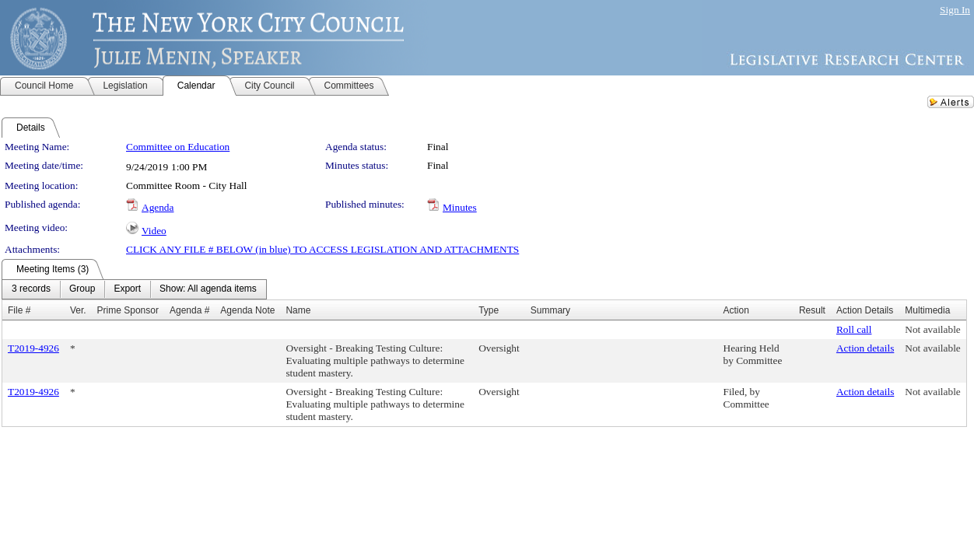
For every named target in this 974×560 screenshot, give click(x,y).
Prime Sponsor (128, 310)
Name (298, 310)
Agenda (158, 207)
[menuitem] (31, 289)
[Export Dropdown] (127, 289)
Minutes (460, 207)
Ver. (78, 310)
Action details (865, 348)
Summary (550, 310)
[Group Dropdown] (82, 289)
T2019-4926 (33, 348)
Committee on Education (178, 147)
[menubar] (134, 289)
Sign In (955, 10)
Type (489, 310)
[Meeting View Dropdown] (208, 289)
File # (19, 310)
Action (736, 310)
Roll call (854, 329)
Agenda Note (247, 310)
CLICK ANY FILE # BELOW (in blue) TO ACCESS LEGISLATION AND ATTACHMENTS (322, 249)
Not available (932, 329)
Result (812, 310)
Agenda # (189, 310)
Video (154, 231)
